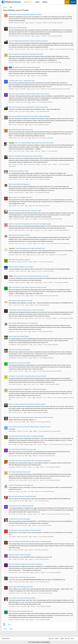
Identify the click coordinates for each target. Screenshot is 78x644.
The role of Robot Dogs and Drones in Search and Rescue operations (28, 41)
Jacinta (11, 180)
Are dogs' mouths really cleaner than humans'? (22, 578)
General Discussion (45, 112)
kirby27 (11, 372)
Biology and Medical (58, 23)
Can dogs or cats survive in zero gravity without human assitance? (28, 377)
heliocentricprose (13, 573)
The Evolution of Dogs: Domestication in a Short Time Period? (26, 311)
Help (71, 639)
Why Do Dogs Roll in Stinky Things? (19, 337)
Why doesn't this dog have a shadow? (19, 260)
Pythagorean (12, 332)
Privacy (66, 639)
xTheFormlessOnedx (14, 37)
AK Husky (11, 244)
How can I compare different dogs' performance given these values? (31, 143)
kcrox (10, 445)
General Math (44, 76)
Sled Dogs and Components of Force (19, 236)
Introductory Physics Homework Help (60, 89)
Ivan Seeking (12, 526)
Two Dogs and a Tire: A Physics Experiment (21, 506)
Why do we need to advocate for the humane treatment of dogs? (27, 405)
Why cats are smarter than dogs (18, 28)
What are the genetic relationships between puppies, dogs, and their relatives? (31, 418)
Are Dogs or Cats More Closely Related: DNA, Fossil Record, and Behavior (30, 461)
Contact (50, 639)
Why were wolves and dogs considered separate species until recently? (29, 94)
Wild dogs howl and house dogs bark (19, 350)
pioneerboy (12, 255)
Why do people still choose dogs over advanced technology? (26, 55)
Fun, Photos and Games (48, 272)
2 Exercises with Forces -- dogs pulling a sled (21, 81)
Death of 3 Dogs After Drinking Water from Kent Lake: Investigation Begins (30, 224)
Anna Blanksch (12, 345)
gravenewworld (13, 456)
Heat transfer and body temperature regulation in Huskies (25, 15)
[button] (33, 2)
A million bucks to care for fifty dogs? (19, 520)
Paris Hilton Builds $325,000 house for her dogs (22, 450)
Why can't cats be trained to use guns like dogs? (22, 497)
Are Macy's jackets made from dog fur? (20, 555)
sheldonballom (12, 432)
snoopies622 (12, 468)
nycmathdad (12, 76)
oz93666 (11, 23)
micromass (12, 272)
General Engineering (44, 306)
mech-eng (11, 63)
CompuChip (12, 481)
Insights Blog (28, 2)
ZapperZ (11, 582)
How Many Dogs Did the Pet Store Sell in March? (24, 68)
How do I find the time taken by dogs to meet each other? (25, 211)
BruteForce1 (12, 103)
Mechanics (55, 152)
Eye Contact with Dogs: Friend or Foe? (20, 472)
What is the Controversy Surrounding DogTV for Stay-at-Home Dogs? (28, 108)
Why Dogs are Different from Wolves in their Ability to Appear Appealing (29, 117)
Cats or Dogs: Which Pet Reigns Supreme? (21, 587)
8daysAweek (12, 398)
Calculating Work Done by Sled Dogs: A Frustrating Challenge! (26, 437)
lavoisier (11, 231)
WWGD (10, 138)
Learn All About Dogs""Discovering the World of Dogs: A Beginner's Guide (30, 427)
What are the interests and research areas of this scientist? (26, 157)
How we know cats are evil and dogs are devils (22, 599)
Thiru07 (11, 220)
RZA (10, 515)
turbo (10, 413)
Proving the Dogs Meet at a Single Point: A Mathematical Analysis (27, 390)
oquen (10, 206)
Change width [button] (7, 639)
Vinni (10, 385)
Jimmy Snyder (12, 537)
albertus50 (11, 89)
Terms (60, 639)
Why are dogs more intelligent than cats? (20, 198)
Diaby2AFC (11, 283)
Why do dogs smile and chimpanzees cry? (21, 612)
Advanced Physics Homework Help (52, 432)
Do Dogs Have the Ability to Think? (19, 171)
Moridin (11, 550)
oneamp (11, 296)
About (55, 639)
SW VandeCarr (12, 262)
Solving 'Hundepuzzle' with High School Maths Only (27, 249)
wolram (11, 501)
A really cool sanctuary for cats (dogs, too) (21, 486)
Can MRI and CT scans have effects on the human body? (25, 531)
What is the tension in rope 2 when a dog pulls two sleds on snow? (28, 288)
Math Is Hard (12, 492)
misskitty (11, 620)
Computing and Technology (67, 50)
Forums (37, 2)
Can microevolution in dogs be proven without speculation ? (26, 565)
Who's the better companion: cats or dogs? (21, 267)
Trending (45, 2)
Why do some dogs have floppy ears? (19, 185)
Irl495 (10, 165)
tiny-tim (11, 306)
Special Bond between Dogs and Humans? (21, 130)
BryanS (10, 152)
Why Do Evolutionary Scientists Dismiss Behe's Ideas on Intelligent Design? (30, 542)
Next (9, 625)
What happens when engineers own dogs (20, 301)
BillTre (10, 125)
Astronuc (11, 422)
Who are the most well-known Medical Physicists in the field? (29, 277)
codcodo (11, 193)
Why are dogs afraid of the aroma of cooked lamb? (23, 324)
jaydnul (10, 319)
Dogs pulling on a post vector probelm (20, 363)
